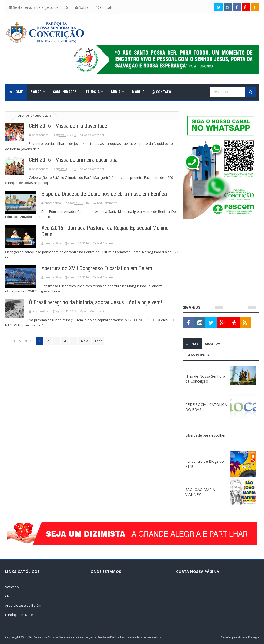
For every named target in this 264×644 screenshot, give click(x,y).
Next (85, 341)
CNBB (9, 596)
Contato (105, 7)
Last (98, 341)
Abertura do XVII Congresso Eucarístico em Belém (97, 268)
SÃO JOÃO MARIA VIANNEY (200, 492)
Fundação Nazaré (19, 615)
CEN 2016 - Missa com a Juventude (68, 126)
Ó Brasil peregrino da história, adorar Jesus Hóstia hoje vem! (96, 302)
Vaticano (12, 587)
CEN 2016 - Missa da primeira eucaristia (73, 160)
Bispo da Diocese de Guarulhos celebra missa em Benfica (104, 194)
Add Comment (94, 135)
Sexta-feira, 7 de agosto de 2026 (38, 7)
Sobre (82, 7)
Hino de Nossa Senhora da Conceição (205, 379)
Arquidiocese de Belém (23, 605)
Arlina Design (249, 637)
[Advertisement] (221, 262)
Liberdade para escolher (205, 435)
